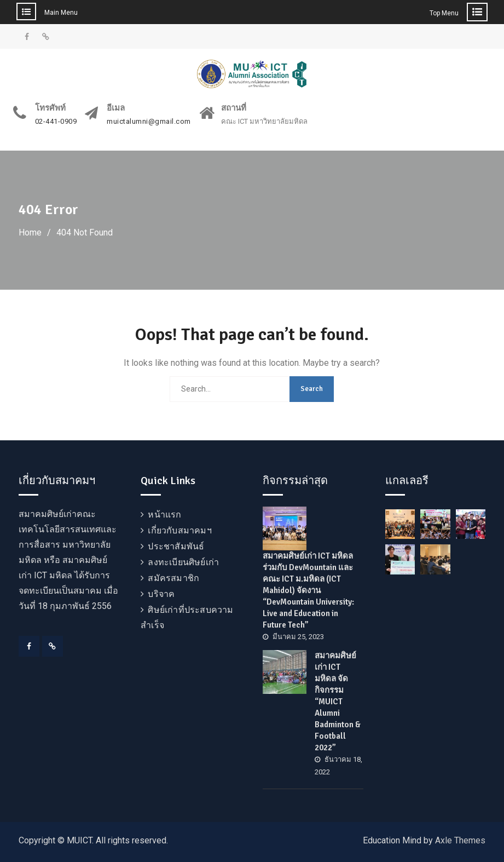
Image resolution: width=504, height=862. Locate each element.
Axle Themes (460, 840)
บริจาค (161, 594)
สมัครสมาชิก (173, 578)
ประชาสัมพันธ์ (176, 546)
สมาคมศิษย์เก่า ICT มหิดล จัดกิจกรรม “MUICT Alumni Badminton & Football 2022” (338, 702)
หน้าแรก (164, 515)
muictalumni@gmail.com (149, 122)
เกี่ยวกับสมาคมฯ (179, 530)
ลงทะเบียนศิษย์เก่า (183, 562)
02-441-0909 (56, 122)
